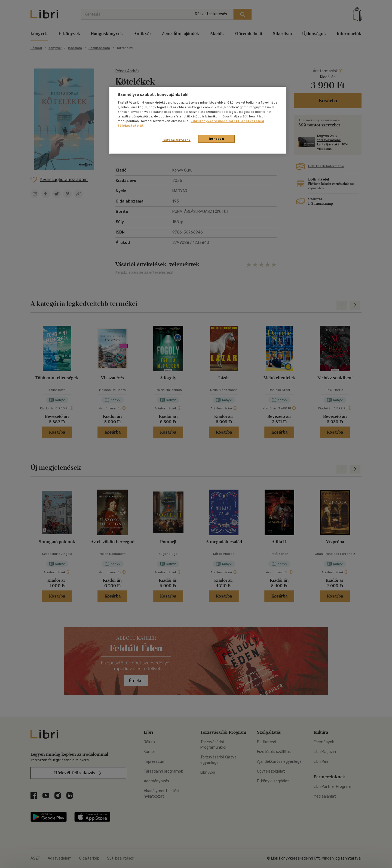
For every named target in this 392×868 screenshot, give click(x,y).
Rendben (216, 139)
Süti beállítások (177, 140)
